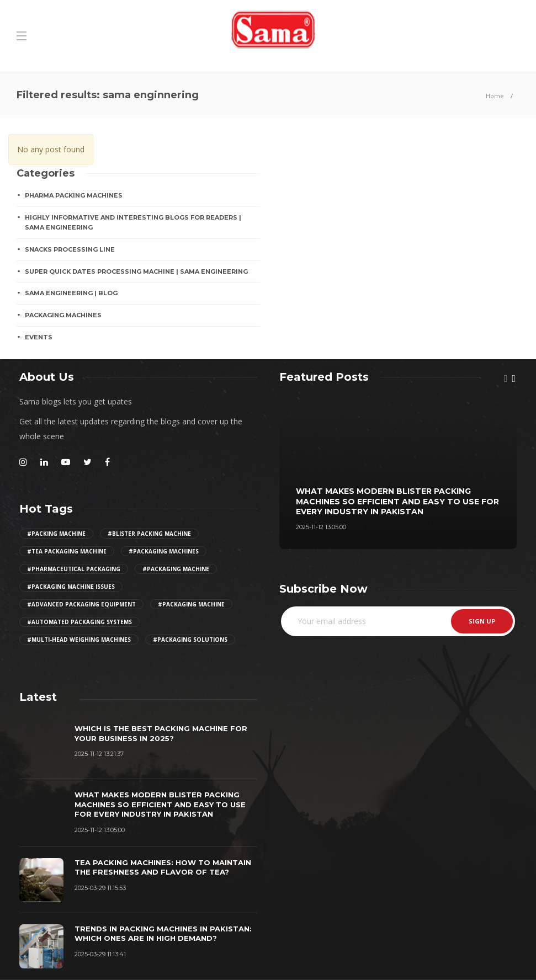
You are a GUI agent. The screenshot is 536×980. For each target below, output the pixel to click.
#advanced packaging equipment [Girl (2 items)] (81, 604)
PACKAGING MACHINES (63, 315)
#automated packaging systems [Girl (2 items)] (79, 622)
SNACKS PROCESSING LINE (70, 249)
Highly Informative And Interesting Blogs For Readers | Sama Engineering (133, 223)
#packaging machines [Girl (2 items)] (164, 551)
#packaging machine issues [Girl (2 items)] (71, 587)
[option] (398, 472)
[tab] (38, 697)
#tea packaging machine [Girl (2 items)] (67, 551)
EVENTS (39, 337)
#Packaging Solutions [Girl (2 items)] (190, 640)
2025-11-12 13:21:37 (99, 754)
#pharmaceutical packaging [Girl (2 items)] (74, 569)
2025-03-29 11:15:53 (100, 888)
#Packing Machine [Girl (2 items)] (56, 534)
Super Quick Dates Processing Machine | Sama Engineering (136, 271)
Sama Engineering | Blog (71, 293)
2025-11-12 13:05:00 (321, 527)
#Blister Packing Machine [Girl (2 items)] (149, 534)
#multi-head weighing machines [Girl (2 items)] (79, 640)
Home (495, 96)
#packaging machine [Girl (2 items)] (176, 569)
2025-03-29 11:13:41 (100, 954)
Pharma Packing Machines (74, 195)
